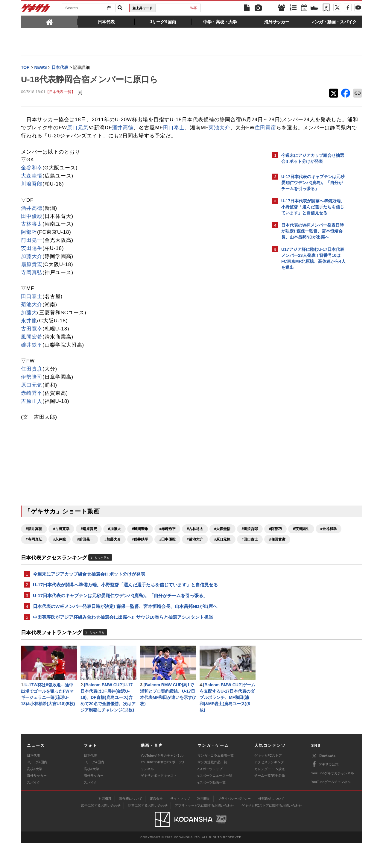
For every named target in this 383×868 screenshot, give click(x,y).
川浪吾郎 (32, 193)
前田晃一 (32, 249)
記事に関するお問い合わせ (148, 831)
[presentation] (49, 22)
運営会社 (156, 824)
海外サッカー (37, 801)
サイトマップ (180, 824)
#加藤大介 (219, 548)
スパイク (34, 808)
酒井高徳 (230, 128)
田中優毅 (32, 225)
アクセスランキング (269, 787)
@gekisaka (323, 781)
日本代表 (169, 8)
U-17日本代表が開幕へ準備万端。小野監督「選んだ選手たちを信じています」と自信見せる (125, 605)
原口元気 (185, 128)
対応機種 (105, 824)
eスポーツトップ (210, 794)
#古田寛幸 (61, 538)
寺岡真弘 (32, 281)
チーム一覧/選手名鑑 (270, 801)
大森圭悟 (32, 185)
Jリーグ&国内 (37, 787)
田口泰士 (45, 136)
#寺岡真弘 (140, 548)
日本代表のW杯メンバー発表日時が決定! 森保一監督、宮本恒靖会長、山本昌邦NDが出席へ (125, 628)
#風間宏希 (140, 538)
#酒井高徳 (34, 538)
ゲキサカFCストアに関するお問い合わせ (272, 831)
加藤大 (29, 321)
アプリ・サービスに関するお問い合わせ (204, 831)
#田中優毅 (61, 559)
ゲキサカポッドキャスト (159, 801)
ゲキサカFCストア (268, 781)
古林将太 (32, 233)
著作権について (131, 824)
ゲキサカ (36, 10)
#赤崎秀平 (167, 538)
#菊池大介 (89, 559)
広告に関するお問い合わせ (101, 831)
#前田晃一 (191, 548)
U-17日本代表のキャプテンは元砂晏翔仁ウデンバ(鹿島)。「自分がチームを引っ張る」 (120, 616)
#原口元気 (116, 559)
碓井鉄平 (32, 353)
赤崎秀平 (32, 402)
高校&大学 (35, 794)
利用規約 (204, 824)
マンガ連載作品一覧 (212, 787)
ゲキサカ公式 (325, 790)
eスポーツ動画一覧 (212, 808)
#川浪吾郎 (34, 548)
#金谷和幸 (113, 548)
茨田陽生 (32, 257)
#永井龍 (166, 548)
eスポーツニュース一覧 (215, 801)
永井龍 (29, 329)
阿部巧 (29, 241)
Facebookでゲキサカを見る (306, 376)
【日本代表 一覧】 (60, 93)
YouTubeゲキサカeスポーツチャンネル (163, 790)
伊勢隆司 (32, 386)
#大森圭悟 (222, 538)
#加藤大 (114, 538)
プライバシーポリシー (234, 824)
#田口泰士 (144, 559)
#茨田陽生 (85, 548)
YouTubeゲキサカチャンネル (162, 781)
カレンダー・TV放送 (270, 794)
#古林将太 (195, 538)
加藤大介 (32, 265)
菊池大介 (90, 136)
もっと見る (102, 577)
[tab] (49, 22)
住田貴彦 (137, 136)
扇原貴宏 (32, 273)
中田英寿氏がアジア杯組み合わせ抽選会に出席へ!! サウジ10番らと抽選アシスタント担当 (123, 639)
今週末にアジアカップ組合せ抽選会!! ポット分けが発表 (89, 593)
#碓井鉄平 (34, 559)
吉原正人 (32, 410)
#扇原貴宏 (89, 538)
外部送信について (271, 824)
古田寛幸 (32, 337)
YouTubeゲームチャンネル (331, 807)
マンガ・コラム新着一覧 (216, 781)
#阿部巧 (60, 548)
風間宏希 (32, 346)
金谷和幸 (32, 176)
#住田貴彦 (171, 559)
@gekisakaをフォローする (305, 364)
